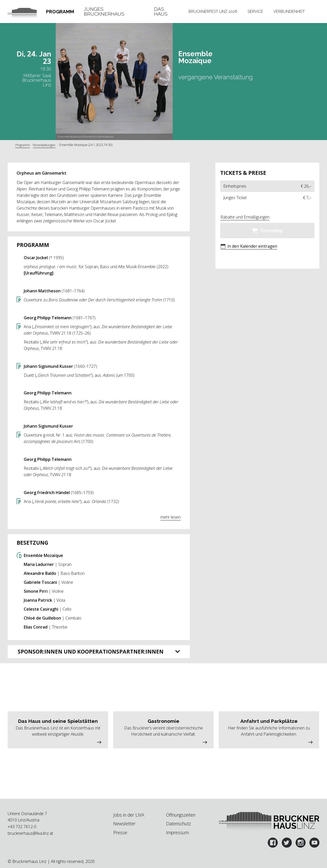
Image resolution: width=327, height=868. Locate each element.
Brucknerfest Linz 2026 (213, 11)
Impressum (177, 832)
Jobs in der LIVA (129, 815)
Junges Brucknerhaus (104, 12)
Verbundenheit (289, 11)
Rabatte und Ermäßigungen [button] (245, 217)
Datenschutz (178, 824)
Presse (120, 832)
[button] (249, 247)
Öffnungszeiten (181, 815)
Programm (60, 12)
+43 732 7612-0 (22, 827)
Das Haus (161, 12)
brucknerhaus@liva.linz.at (30, 833)
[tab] (60, 12)
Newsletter (124, 824)
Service (255, 11)
